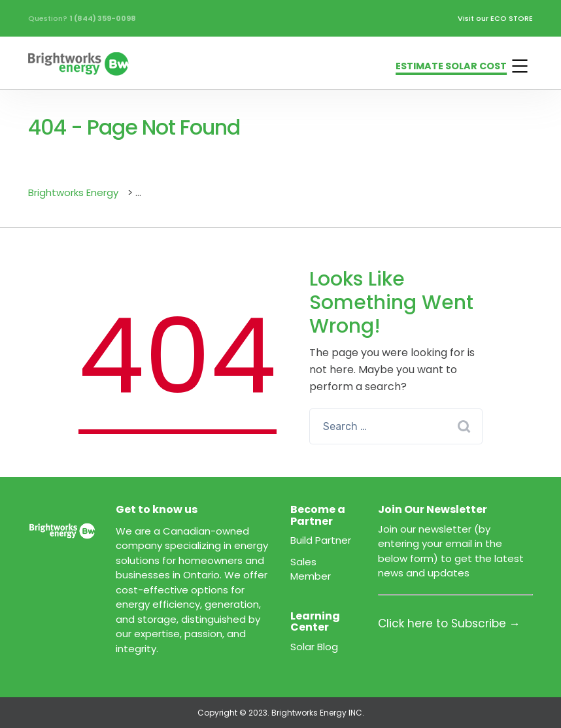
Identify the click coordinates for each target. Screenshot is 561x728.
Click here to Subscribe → (449, 623)
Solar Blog (314, 647)
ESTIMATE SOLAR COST (451, 66)
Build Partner (321, 540)
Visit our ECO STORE (495, 18)
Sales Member (311, 569)
